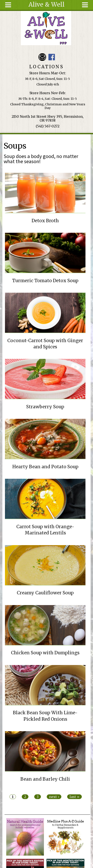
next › (54, 797)
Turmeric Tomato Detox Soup (45, 281)
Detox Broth (45, 221)
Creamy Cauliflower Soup (45, 593)
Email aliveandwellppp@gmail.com (42, 57)
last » (74, 797)
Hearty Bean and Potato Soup (45, 467)
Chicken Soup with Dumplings (45, 653)
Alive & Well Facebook (52, 57)
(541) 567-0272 (48, 126)
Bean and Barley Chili (45, 779)
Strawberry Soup (45, 407)
